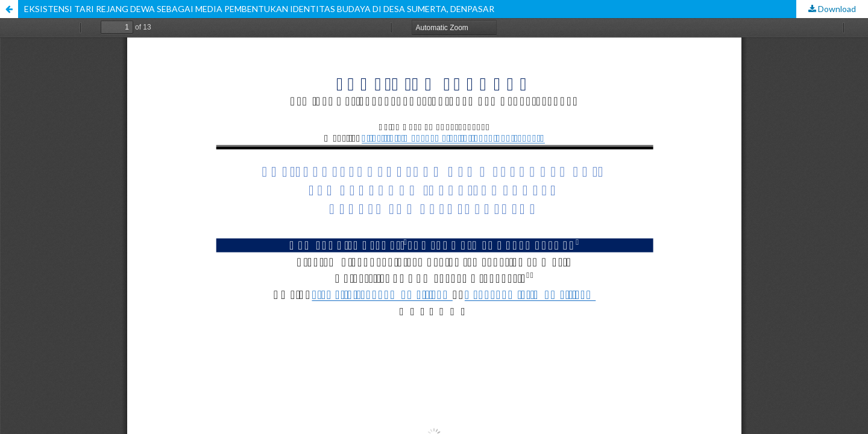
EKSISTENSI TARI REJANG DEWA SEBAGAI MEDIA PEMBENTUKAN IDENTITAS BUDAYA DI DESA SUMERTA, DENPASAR (259, 9)
